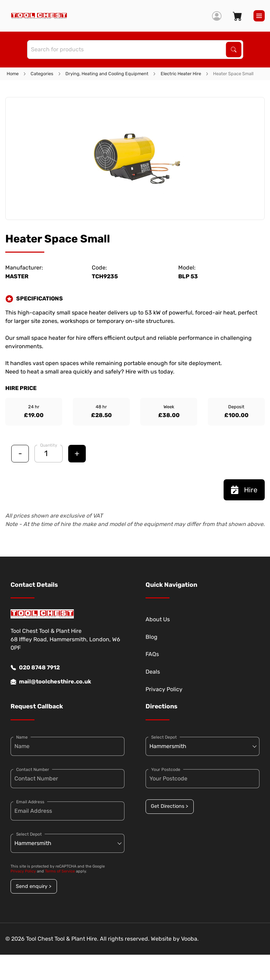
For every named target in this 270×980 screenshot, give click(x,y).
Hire (244, 490)
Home (13, 74)
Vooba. (190, 939)
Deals (153, 672)
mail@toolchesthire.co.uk (51, 682)
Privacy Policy (164, 689)
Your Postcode (166, 770)
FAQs (152, 654)
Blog (152, 637)
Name (22, 737)
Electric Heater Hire (181, 74)
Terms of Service (60, 871)
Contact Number (33, 770)
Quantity (49, 445)
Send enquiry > (34, 886)
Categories (42, 74)
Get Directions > (169, 806)
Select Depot (29, 834)
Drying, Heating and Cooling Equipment (107, 74)
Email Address (30, 802)
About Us (158, 619)
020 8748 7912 (35, 668)
